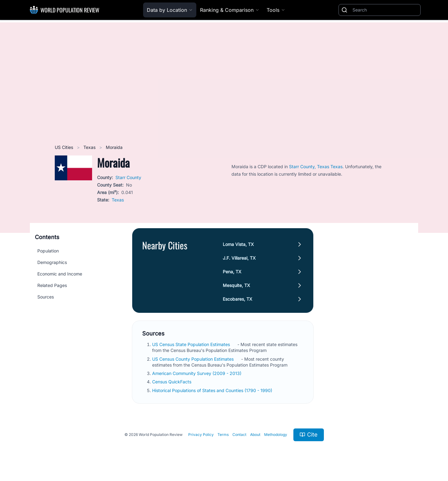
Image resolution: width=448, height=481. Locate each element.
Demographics (52, 262)
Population (48, 251)
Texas (90, 147)
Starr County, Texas (310, 166)
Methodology (276, 435)
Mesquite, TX (236, 285)
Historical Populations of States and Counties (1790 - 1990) (213, 390)
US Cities (65, 147)
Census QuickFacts (172, 382)
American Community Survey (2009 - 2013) (197, 373)
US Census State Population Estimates (192, 344)
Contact (239, 435)
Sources (46, 297)
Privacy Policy (201, 435)
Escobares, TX (238, 299)
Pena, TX (232, 272)
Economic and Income (60, 274)
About (255, 435)
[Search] (385, 10)
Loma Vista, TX (238, 244)
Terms (223, 435)
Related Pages (52, 285)
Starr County (128, 177)
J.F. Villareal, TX (239, 258)
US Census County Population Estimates (194, 359)
